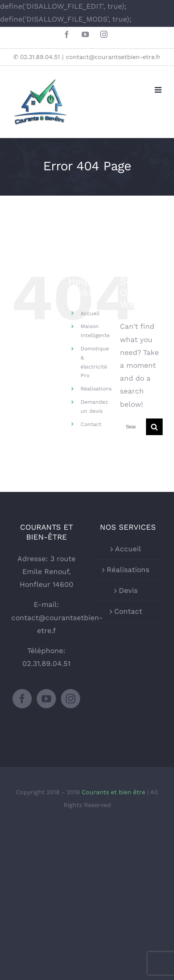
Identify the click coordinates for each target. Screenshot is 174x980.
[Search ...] (133, 427)
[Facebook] (22, 699)
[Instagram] (71, 699)
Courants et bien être (114, 792)
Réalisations (96, 389)
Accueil (90, 313)
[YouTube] (46, 699)
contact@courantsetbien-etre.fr (113, 57)
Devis (128, 590)
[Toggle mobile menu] (159, 90)
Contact (91, 424)
